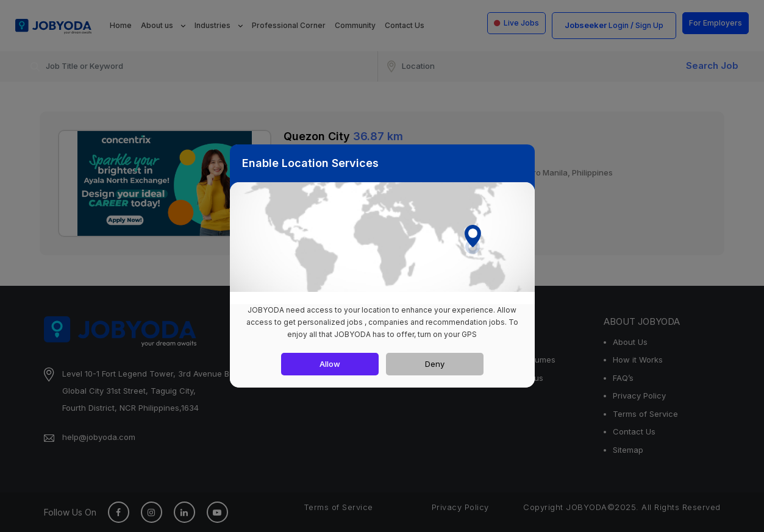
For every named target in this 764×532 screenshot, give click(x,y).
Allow (330, 364)
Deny (435, 364)
